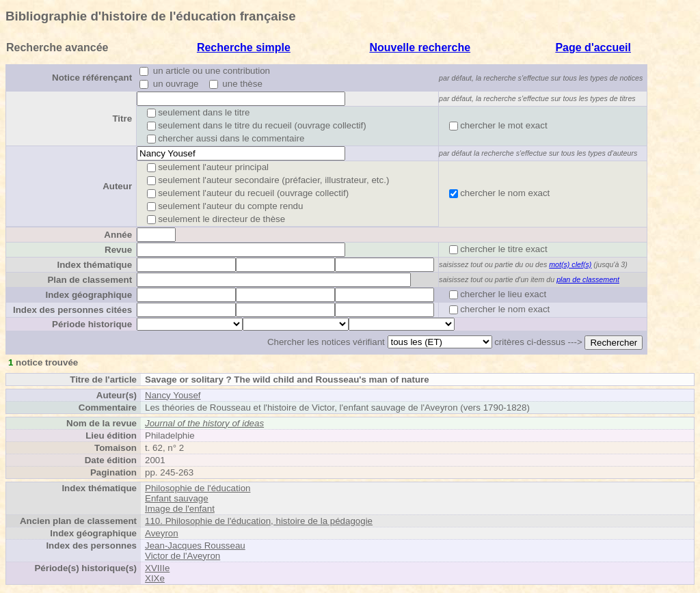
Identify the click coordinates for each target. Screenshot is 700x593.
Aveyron (162, 533)
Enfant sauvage (177, 498)
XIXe (155, 578)
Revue (118, 250)
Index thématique (94, 265)
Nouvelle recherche (420, 47)
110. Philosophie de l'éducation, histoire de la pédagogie (259, 521)
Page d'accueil (593, 47)
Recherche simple (244, 47)
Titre (122, 119)
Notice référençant (92, 78)
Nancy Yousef (173, 395)
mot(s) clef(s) (570, 264)
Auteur (117, 186)
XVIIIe (157, 568)
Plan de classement (90, 280)
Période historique (92, 324)
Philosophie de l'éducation (198, 488)
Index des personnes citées (72, 310)
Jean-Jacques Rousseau (195, 546)
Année (118, 235)
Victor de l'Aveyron (183, 556)
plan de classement (588, 279)
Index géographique (89, 295)
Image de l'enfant (180, 509)
